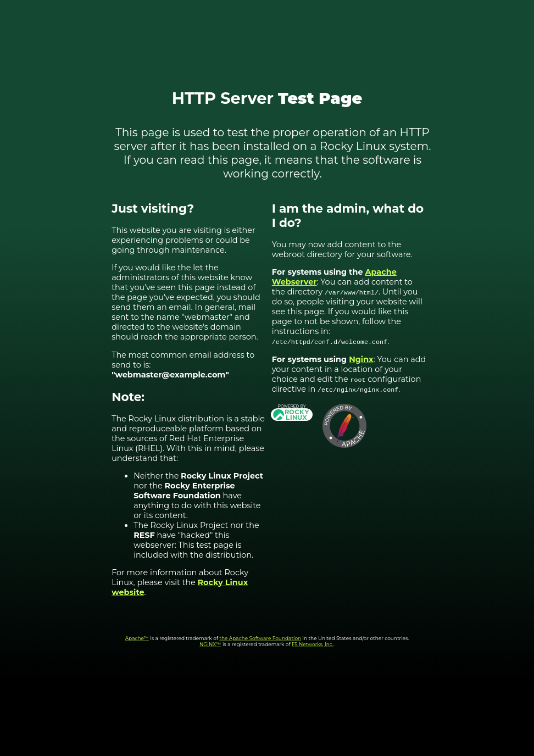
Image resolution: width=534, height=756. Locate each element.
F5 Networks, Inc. (313, 644)
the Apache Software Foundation (260, 638)
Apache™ (137, 638)
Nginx (361, 359)
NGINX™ (210, 644)
